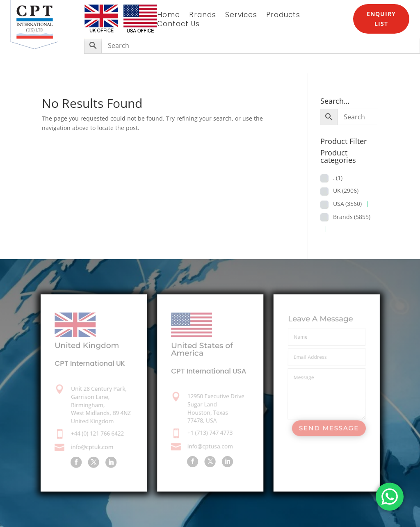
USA (347, 204)
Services (241, 16)
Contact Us (178, 25)
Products (283, 16)
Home (169, 16)
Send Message (329, 428)
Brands (203, 16)
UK (346, 190)
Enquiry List (381, 19)
